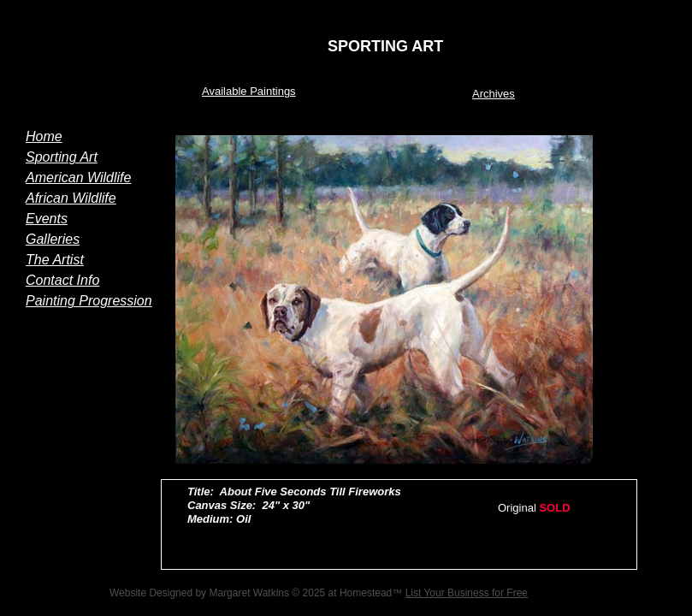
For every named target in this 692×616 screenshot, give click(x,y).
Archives (494, 94)
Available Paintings (249, 91)
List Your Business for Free (467, 593)
